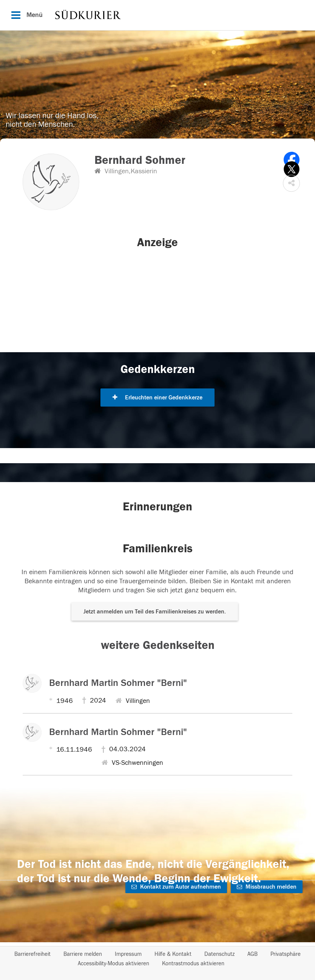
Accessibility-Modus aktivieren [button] (113, 964)
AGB (252, 954)
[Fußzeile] (157, 959)
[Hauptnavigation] (157, 15)
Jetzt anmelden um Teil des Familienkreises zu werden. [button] (155, 612)
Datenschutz (219, 954)
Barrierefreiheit (32, 954)
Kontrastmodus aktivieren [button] (193, 964)
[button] (291, 183)
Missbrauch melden (267, 887)
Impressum (128, 954)
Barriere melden (83, 954)
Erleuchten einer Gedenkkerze (157, 398)
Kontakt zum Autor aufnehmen (176, 887)
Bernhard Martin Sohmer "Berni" (118, 683)
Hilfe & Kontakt (173, 954)
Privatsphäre (286, 954)
